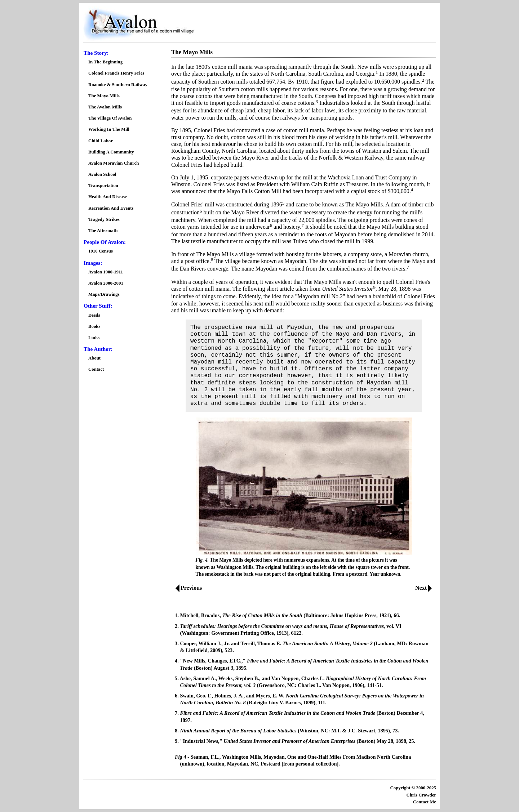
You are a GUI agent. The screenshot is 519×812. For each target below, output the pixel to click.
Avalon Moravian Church (114, 163)
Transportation (103, 186)
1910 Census (101, 251)
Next (425, 588)
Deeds (94, 315)
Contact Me (425, 802)
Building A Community (111, 152)
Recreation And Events (111, 208)
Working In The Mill (109, 129)
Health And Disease (108, 197)
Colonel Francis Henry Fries (116, 73)
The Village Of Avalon (110, 118)
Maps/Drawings (104, 294)
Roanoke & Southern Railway (118, 85)
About (94, 358)
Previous (187, 588)
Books (94, 326)
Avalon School (102, 174)
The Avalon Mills (105, 107)
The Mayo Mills (104, 96)
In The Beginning (105, 62)
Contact (96, 369)
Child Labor (101, 141)
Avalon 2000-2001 (106, 283)
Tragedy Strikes (104, 219)
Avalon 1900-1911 (106, 272)
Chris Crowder (421, 795)
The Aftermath (103, 231)
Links (94, 338)
